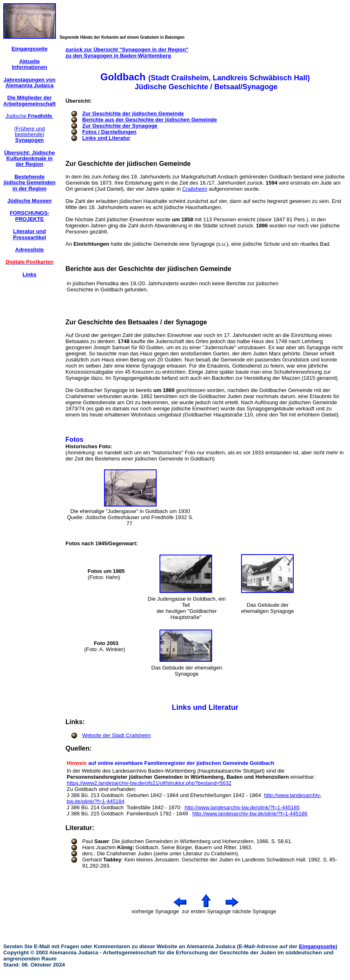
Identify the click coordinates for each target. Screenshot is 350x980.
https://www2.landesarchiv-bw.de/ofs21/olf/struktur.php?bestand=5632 (149, 783)
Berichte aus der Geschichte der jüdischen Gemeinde (150, 120)
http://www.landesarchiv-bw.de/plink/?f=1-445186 (250, 814)
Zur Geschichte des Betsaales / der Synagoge (136, 322)
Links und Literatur (106, 138)
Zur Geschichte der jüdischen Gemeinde (133, 113)
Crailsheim (195, 189)
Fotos (75, 439)
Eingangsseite (317, 946)
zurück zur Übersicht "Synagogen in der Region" (127, 50)
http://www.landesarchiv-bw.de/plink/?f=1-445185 (242, 807)
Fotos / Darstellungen (110, 132)
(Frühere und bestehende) (30, 134)
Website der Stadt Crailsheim (117, 735)
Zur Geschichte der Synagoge (120, 126)
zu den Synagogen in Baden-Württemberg (119, 56)
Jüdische (29, 116)
